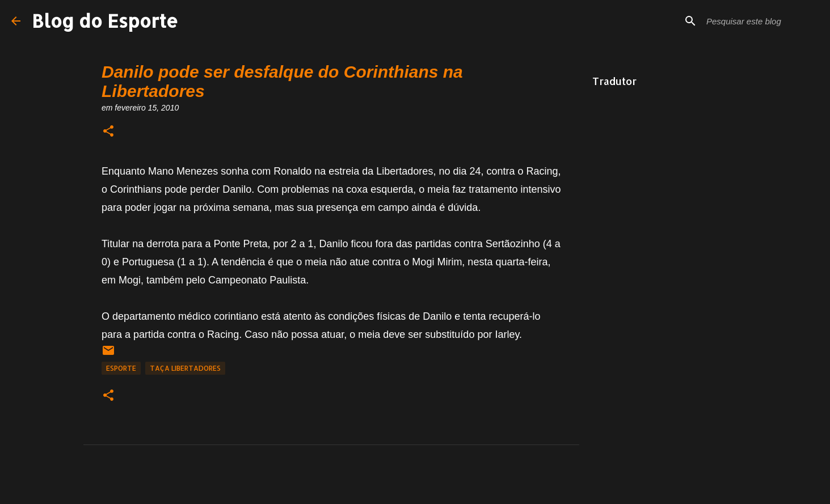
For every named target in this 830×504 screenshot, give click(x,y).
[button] (108, 132)
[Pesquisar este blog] (761, 21)
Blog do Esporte (105, 21)
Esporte (121, 368)
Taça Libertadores (185, 368)
